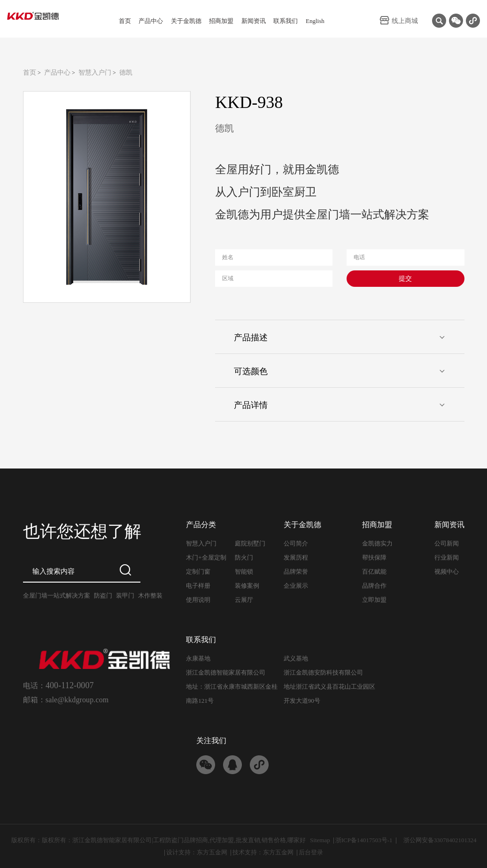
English (315, 21)
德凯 (126, 73)
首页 (125, 21)
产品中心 (151, 21)
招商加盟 (221, 21)
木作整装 (150, 595)
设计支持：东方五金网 (197, 852)
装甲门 (125, 595)
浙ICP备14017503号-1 (364, 840)
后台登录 (311, 852)
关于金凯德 (186, 21)
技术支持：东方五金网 (263, 852)
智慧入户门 (95, 73)
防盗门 (103, 595)
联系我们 (286, 21)
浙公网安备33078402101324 (440, 840)
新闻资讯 (254, 21)
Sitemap (320, 840)
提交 (405, 279)
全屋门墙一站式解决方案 (57, 595)
